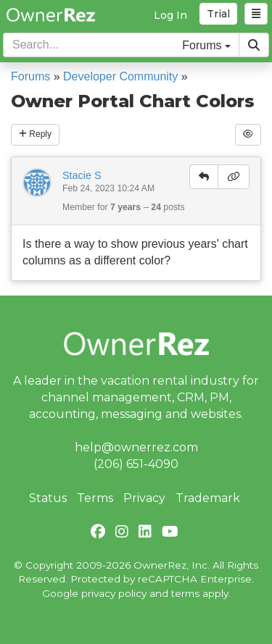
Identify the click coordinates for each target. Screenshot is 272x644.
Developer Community (120, 76)
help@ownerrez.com (136, 447)
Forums (30, 76)
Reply (35, 134)
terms (185, 593)
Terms (95, 498)
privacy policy (114, 593)
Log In (170, 15)
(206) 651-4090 (136, 464)
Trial (218, 14)
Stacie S (82, 175)
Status (48, 498)
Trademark (208, 498)
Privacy (144, 498)
